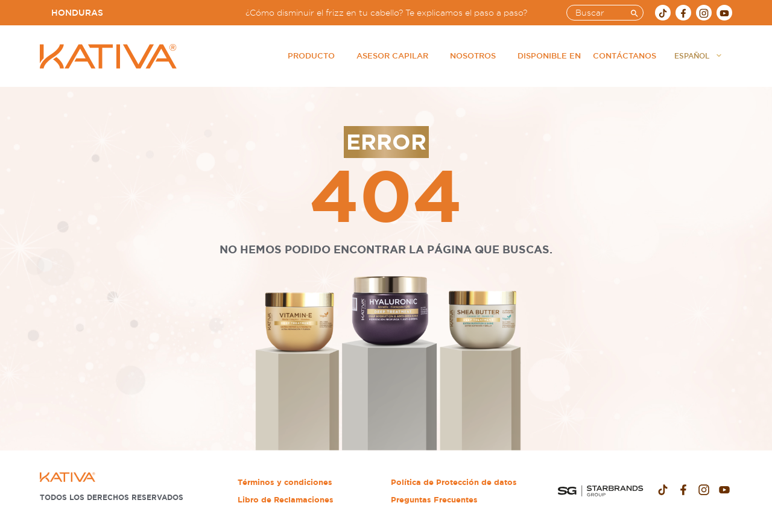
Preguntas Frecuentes (434, 500)
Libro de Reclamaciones (286, 500)
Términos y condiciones (285, 482)
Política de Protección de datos (454, 482)
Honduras (77, 13)
